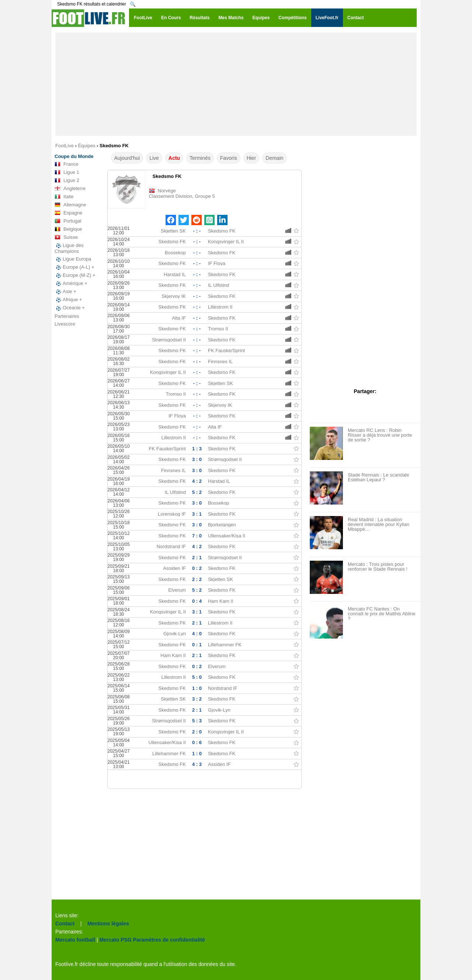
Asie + (65, 292)
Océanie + (70, 308)
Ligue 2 (67, 180)
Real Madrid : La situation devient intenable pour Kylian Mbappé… (379, 524)
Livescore (65, 324)
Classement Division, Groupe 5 (182, 196)
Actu (174, 158)
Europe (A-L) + (74, 267)
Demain (274, 158)
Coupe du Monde (74, 156)
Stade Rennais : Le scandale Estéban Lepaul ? (378, 477)
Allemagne (70, 205)
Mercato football (75, 940)
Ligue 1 (67, 172)
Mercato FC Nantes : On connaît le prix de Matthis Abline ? (382, 614)
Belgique (68, 229)
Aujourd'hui (127, 158)
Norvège (167, 191)
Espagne (68, 213)
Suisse (66, 237)
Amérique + (71, 283)
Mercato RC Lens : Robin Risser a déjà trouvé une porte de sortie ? (380, 435)
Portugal (68, 221)
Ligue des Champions (69, 248)
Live (154, 158)
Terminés (200, 158)
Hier (251, 158)
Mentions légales (108, 924)
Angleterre (70, 189)
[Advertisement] (236, 84)
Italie (64, 197)
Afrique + (68, 300)
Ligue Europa (73, 259)
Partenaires (67, 316)
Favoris (229, 158)
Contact (65, 924)
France (66, 164)
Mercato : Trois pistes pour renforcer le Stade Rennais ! (378, 567)
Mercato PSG (116, 940)
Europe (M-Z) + (75, 275)
